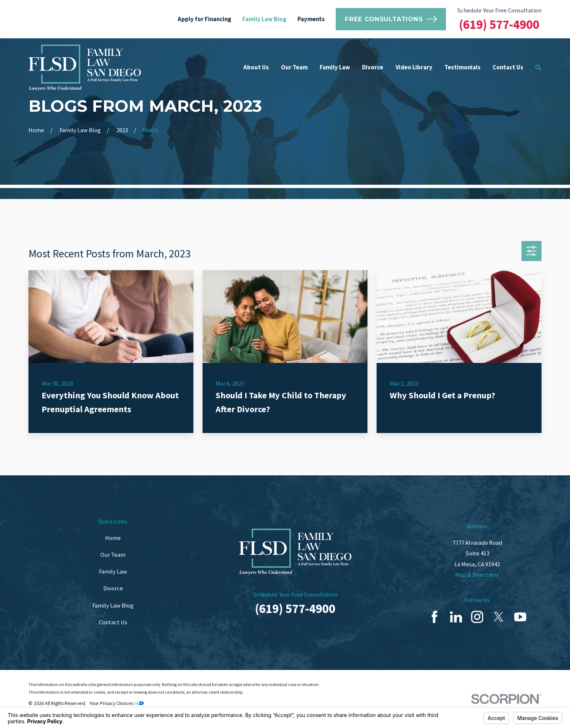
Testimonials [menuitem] (463, 67)
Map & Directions (477, 575)
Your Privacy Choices (117, 703)
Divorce (113, 588)
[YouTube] (520, 617)
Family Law (113, 572)
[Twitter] (499, 617)
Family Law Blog (264, 19)
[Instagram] (477, 617)
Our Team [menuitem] (294, 67)
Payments (311, 19)
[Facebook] (434, 617)
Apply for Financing (205, 19)
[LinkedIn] (456, 617)
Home (113, 538)
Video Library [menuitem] (414, 67)
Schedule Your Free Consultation (499, 10)
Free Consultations (391, 19)
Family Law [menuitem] (335, 67)
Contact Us (113, 622)
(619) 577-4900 (499, 24)
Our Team (113, 555)
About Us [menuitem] (256, 67)
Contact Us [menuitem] (508, 67)
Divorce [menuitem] (373, 67)
